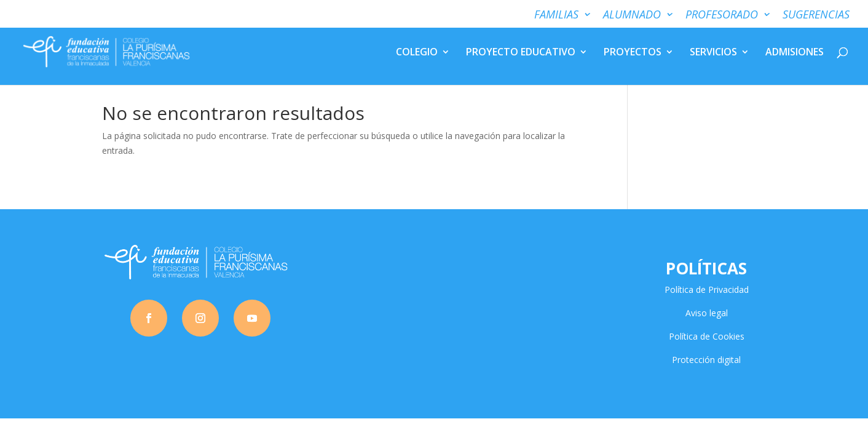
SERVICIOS (713, 53)
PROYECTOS (633, 53)
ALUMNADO (632, 15)
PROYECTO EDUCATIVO (521, 53)
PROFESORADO (722, 15)
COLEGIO (417, 53)
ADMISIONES (795, 53)
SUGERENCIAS (816, 15)
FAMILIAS (556, 15)
